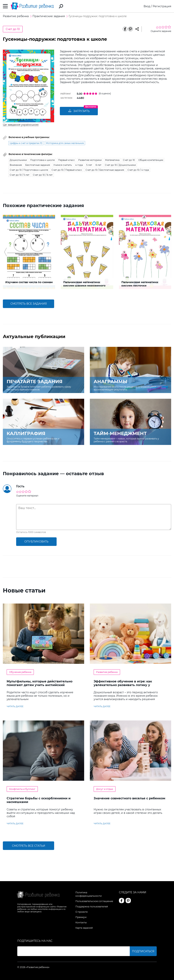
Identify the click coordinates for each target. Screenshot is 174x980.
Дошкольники (18, 160)
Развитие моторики (90, 160)
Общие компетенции (151, 160)
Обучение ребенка (20, 672)
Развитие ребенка (107, 672)
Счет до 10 (13, 29)
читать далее (15, 706)
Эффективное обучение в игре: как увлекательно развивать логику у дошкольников (123, 685)
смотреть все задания (29, 304)
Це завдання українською (21, 125)
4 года (79, 165)
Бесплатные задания (38, 165)
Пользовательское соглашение (94, 901)
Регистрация (162, 6)
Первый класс (66, 160)
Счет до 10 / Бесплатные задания (105, 170)
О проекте (81, 912)
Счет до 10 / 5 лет (20, 175)
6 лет (98, 165)
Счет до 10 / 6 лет (43, 175)
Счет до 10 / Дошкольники (120, 165)
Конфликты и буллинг (22, 789)
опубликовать (36, 542)
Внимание (16, 165)
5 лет (89, 165)
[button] (5, 252)
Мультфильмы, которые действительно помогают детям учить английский (40, 683)
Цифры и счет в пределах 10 (26, 143)
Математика (112, 160)
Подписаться (143, 951)
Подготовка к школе (42, 160)
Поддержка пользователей (92, 907)
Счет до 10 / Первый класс (67, 170)
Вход (147, 6)
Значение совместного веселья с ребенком (129, 798)
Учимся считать (63, 165)
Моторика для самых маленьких (65, 143)
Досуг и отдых (105, 789)
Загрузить (79, 111)
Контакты (81, 922)
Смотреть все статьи (29, 846)
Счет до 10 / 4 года (138, 170)
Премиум (81, 917)
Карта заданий (84, 928)
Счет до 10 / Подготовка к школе (29, 170)
